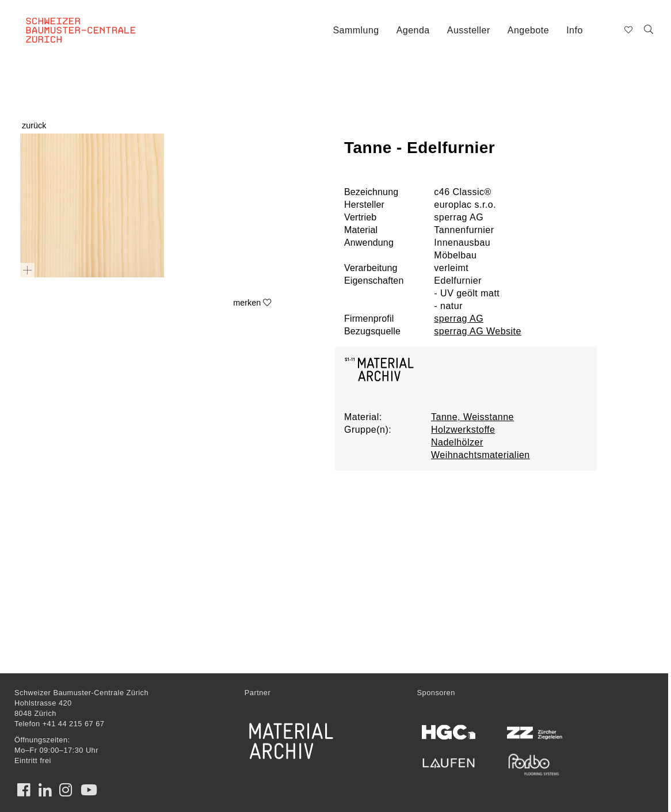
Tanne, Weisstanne (472, 417)
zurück (34, 125)
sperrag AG (459, 319)
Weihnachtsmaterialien (481, 455)
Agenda (413, 30)
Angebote (528, 30)
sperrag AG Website (478, 331)
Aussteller (469, 30)
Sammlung (356, 30)
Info (575, 30)
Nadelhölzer (457, 442)
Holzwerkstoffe (463, 430)
